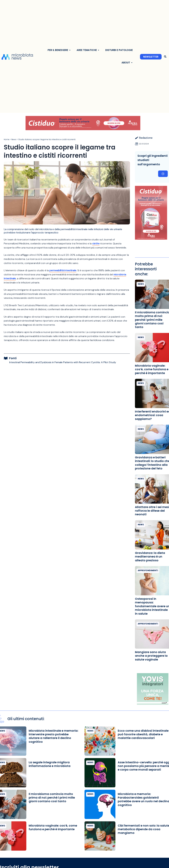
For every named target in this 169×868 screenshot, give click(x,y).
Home (7, 139)
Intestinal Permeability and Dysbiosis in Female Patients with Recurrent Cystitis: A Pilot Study (63, 362)
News (14, 139)
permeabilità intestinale (63, 270)
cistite (96, 243)
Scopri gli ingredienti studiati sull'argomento (153, 160)
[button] (165, 57)
